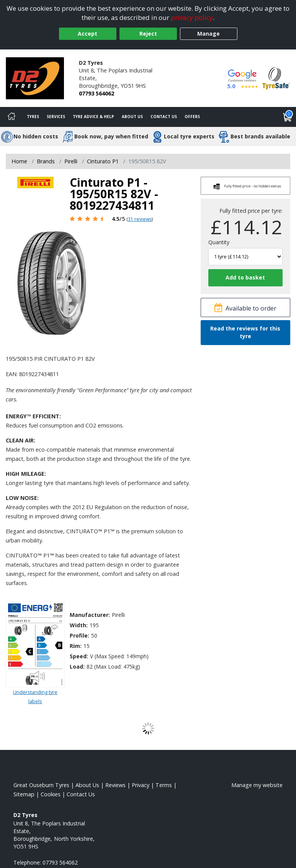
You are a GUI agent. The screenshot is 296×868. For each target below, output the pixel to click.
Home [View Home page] (19, 161)
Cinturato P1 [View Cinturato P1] (103, 161)
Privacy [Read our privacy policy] (141, 785)
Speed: (79, 656)
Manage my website (257, 785)
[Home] (11, 117)
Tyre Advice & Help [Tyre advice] (93, 117)
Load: (77, 667)
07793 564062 (96, 93)
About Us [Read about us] (87, 785)
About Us (132, 117)
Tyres (33, 117)
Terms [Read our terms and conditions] (164, 785)
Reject (148, 34)
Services (56, 117)
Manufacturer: (90, 615)
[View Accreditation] (276, 78)
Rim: (76, 646)
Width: (79, 625)
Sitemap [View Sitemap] (24, 794)
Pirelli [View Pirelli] (71, 161)
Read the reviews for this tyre (245, 332)
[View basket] (288, 117)
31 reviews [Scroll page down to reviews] (140, 219)
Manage (209, 34)
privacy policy (192, 17)
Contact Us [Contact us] (164, 117)
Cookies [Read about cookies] (51, 794)
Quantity (219, 242)
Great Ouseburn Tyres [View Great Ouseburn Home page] (41, 785)
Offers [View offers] (192, 117)
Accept (87, 34)
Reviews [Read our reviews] (115, 785)
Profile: (79, 635)
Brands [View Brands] (46, 161)
